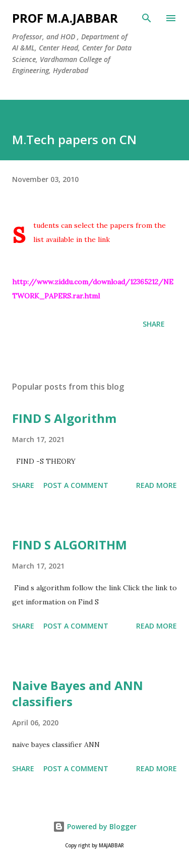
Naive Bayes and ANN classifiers (78, 693)
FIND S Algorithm (64, 418)
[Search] (147, 18)
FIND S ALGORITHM (70, 545)
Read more (156, 485)
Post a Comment (76, 485)
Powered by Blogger (95, 826)
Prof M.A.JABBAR (65, 18)
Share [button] (154, 324)
